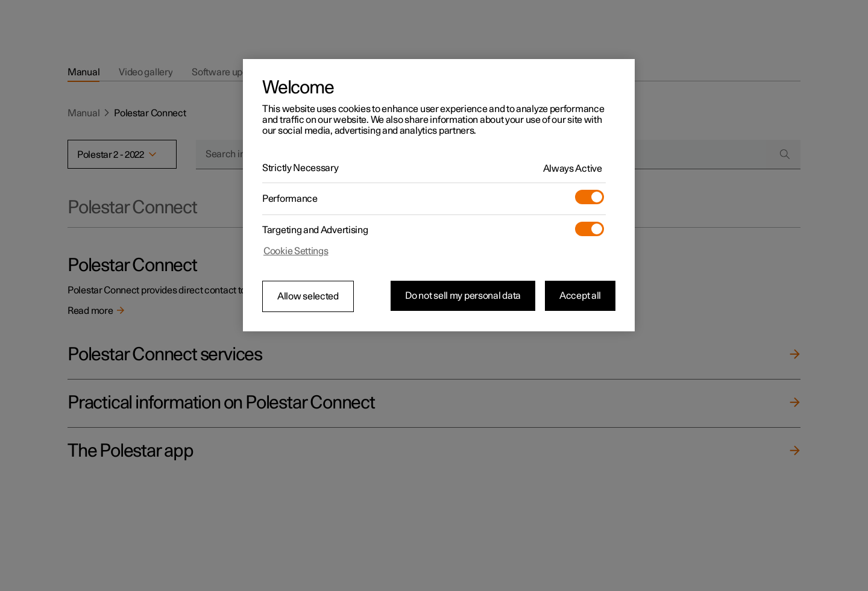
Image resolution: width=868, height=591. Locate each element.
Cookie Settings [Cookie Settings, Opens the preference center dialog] (296, 251)
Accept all (580, 296)
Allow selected (308, 296)
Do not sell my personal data (463, 296)
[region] (439, 195)
